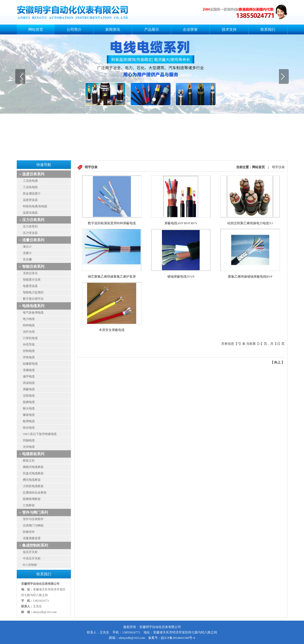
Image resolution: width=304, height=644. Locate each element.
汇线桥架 (29, 505)
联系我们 (268, 30)
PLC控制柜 (30, 565)
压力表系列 (30, 226)
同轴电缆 (29, 440)
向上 (277, 362)
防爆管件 (29, 532)
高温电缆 (29, 383)
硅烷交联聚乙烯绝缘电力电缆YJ (250, 223)
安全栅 (27, 259)
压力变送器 (30, 233)
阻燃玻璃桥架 (32, 499)
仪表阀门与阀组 (33, 525)
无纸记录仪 (30, 273)
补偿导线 (29, 344)
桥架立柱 (29, 461)
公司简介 (74, 30)
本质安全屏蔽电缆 (112, 330)
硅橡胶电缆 (30, 364)
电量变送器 (30, 286)
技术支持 (229, 30)
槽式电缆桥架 (32, 480)
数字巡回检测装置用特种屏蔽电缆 (112, 223)
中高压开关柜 (32, 558)
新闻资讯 (113, 30)
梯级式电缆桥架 (33, 467)
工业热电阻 (30, 187)
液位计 (27, 247)
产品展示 (152, 30)
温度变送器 (30, 200)
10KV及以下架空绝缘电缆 (40, 434)
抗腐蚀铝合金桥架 (35, 493)
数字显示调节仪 (33, 299)
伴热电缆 (29, 357)
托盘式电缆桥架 (33, 473)
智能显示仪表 (32, 280)
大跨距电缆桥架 (33, 486)
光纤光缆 (29, 332)
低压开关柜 (30, 552)
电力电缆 (29, 319)
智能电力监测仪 (33, 292)
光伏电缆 (29, 447)
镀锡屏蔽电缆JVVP (181, 277)
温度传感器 (30, 213)
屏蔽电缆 (29, 389)
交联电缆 (29, 396)
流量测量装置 (32, 538)
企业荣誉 (190, 30)
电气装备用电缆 (33, 313)
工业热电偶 (30, 181)
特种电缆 (29, 325)
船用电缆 (29, 421)
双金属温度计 (32, 194)
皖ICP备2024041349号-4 (178, 638)
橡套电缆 (29, 415)
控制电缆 (29, 351)
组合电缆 (29, 428)
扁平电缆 (29, 376)
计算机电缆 (30, 338)
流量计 (27, 253)
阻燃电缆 (29, 402)
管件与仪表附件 (33, 519)
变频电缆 (29, 370)
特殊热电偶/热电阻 (35, 206)
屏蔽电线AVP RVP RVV (181, 223)
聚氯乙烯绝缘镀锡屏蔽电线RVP (250, 277)
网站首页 (36, 30)
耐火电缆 (29, 408)
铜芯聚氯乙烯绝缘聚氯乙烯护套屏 (112, 277)
